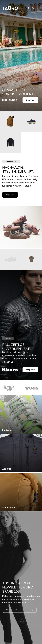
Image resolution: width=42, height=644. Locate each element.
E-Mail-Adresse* (11, 610)
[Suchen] (24, 9)
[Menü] (38, 8)
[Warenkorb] (33, 8)
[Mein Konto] (29, 8)
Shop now (30, 100)
